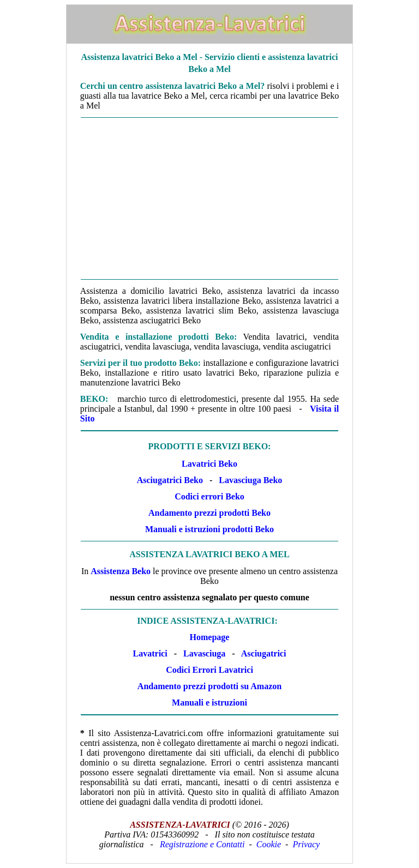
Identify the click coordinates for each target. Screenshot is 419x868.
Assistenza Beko (121, 571)
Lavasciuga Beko (250, 480)
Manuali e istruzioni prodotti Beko (209, 529)
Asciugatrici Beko (170, 480)
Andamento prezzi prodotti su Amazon (209, 686)
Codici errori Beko (209, 496)
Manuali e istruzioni (209, 703)
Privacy (306, 844)
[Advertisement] (209, 198)
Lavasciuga (204, 653)
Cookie (269, 844)
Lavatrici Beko (209, 464)
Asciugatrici (264, 653)
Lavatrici (150, 653)
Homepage (210, 637)
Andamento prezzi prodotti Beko (209, 513)
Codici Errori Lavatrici (209, 670)
